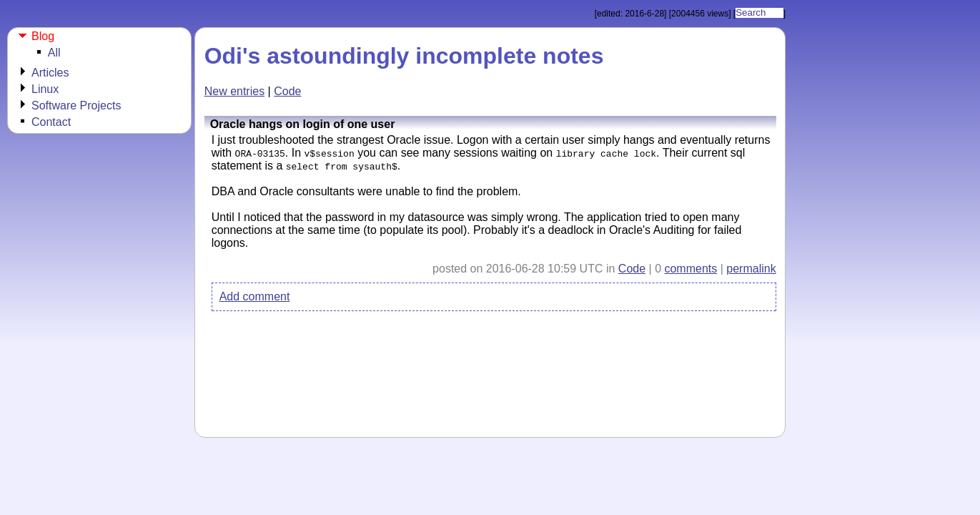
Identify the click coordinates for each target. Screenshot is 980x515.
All (54, 53)
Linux (45, 89)
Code (287, 91)
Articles (50, 73)
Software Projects (76, 106)
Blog (43, 36)
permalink (751, 269)
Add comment (255, 296)
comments (691, 269)
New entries (234, 91)
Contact (51, 122)
